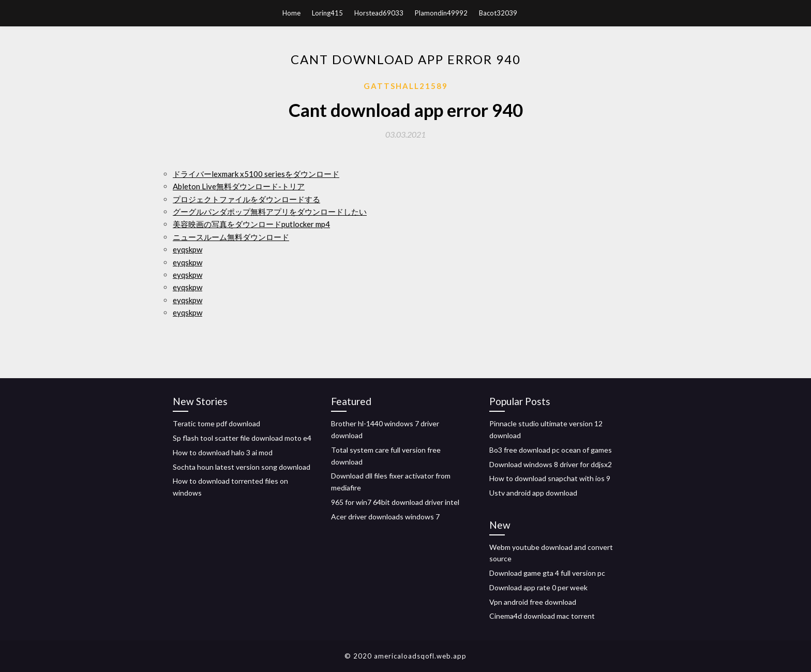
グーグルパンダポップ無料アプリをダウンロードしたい (270, 212)
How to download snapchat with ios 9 (550, 478)
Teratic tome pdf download (216, 423)
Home (291, 13)
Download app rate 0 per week (538, 587)
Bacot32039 (498, 13)
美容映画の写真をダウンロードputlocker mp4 (251, 224)
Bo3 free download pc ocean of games (551, 450)
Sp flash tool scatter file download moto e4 (242, 438)
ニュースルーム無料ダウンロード (231, 237)
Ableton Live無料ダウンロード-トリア (239, 186)
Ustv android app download (533, 493)
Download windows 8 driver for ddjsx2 (551, 464)
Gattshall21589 (406, 86)
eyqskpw (187, 249)
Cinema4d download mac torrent (542, 616)
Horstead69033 (379, 13)
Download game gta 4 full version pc (547, 573)
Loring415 (327, 13)
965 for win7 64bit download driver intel (395, 502)
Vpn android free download (533, 602)
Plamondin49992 (441, 13)
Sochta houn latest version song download (242, 467)
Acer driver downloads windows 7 (385, 517)
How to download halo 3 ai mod (223, 452)
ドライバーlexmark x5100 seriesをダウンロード (256, 174)
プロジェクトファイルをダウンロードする (246, 199)
